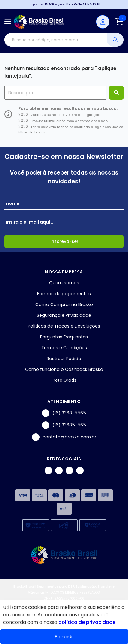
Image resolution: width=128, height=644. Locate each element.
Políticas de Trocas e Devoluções (64, 326)
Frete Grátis (64, 380)
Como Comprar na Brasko (64, 304)
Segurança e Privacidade (64, 315)
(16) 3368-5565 (64, 413)
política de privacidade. (88, 622)
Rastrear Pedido (64, 359)
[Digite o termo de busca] (56, 40)
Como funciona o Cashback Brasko (64, 369)
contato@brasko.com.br (64, 437)
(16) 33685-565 (64, 425)
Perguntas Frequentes (64, 337)
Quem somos (64, 283)
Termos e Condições (64, 348)
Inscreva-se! (64, 241)
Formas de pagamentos (64, 294)
